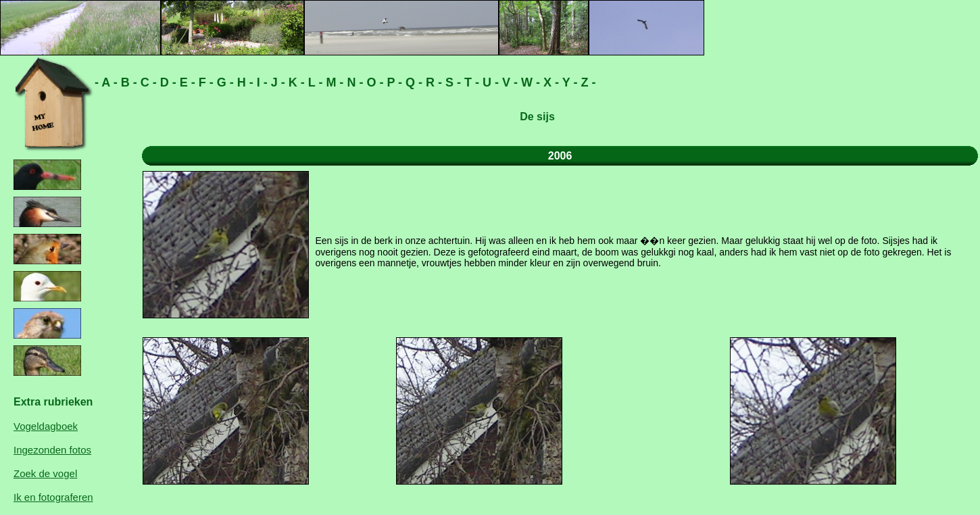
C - (147, 82)
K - (295, 82)
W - (529, 82)
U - (489, 82)
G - (224, 82)
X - (549, 82)
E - (186, 82)
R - (432, 82)
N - (353, 82)
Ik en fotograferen (53, 497)
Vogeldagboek (46, 426)
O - (373, 82)
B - (127, 82)
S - (451, 82)
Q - (412, 82)
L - (314, 82)
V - (508, 82)
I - (261, 82)
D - (167, 82)
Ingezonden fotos (52, 450)
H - (244, 82)
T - (470, 82)
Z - (586, 82)
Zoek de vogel (45, 473)
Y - (568, 82)
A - (108, 82)
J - (276, 82)
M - (333, 82)
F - (204, 82)
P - (393, 82)
